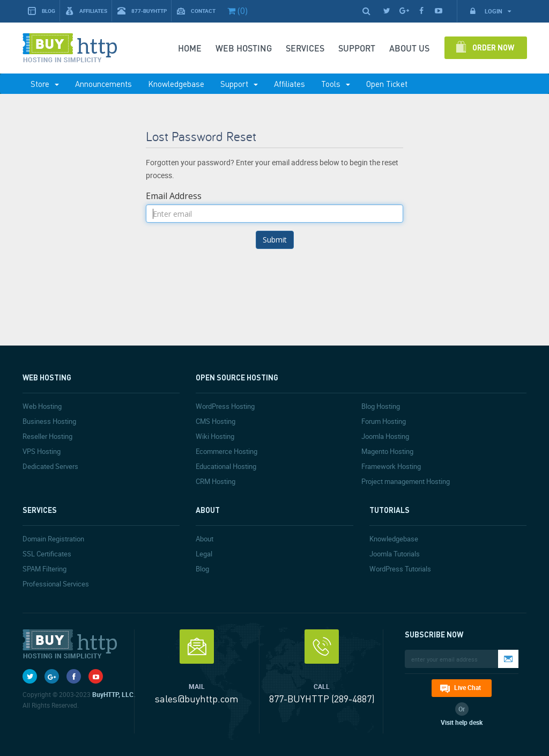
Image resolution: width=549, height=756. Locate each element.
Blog (42, 11)
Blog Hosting (381, 406)
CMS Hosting (216, 421)
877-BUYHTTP (142, 11)
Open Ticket (387, 84)
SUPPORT (357, 48)
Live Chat (468, 687)
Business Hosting (49, 421)
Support (239, 84)
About (205, 539)
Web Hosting (244, 48)
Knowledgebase (176, 84)
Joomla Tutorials (395, 554)
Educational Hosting (226, 466)
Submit (275, 240)
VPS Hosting (42, 451)
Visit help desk (462, 722)
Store (45, 84)
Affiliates (86, 11)
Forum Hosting (384, 421)
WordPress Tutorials (400, 569)
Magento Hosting (387, 451)
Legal (204, 554)
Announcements (103, 84)
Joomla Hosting (385, 436)
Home (190, 48)
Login (490, 11)
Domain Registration (53, 539)
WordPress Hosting (225, 406)
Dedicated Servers (50, 466)
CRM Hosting (216, 481)
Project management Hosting (406, 481)
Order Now (493, 47)
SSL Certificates (47, 554)
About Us (409, 48)
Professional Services (56, 584)
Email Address (174, 196)
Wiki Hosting (215, 436)
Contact (196, 11)
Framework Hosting (391, 466)
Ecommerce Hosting (227, 451)
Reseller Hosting (47, 436)
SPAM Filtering (44, 569)
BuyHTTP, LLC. (114, 694)
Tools (336, 84)
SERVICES (305, 48)
